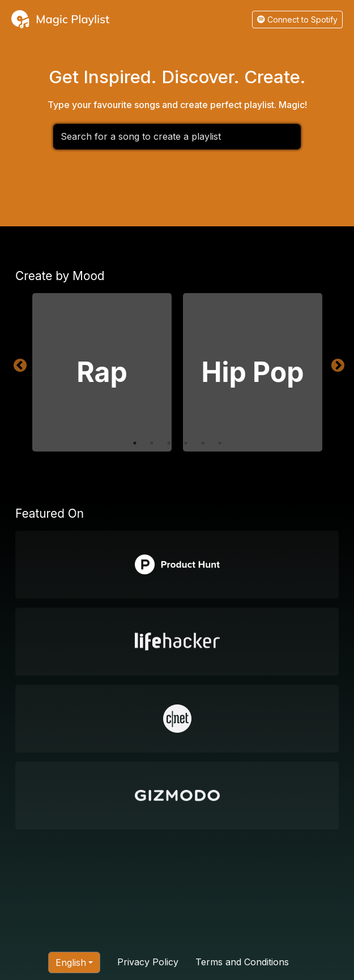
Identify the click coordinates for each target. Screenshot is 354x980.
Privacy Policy (148, 962)
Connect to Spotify (297, 20)
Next (336, 364)
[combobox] (177, 137)
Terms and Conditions (242, 962)
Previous (18, 364)
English (71, 962)
